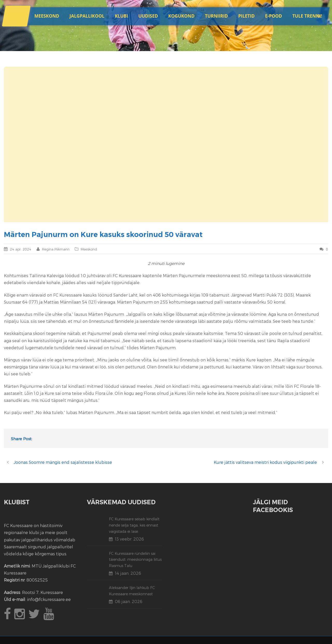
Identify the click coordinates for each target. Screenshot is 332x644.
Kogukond (181, 16)
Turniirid (216, 16)
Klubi (122, 16)
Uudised (148, 16)
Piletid (246, 16)
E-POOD (274, 16)
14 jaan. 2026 (128, 573)
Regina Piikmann (56, 249)
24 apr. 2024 (21, 249)
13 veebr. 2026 (129, 539)
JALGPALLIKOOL (87, 16)
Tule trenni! (307, 16)
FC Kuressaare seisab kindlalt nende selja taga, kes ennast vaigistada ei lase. (134, 525)
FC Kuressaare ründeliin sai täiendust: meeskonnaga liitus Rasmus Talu (135, 560)
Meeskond (47, 16)
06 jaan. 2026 (129, 601)
